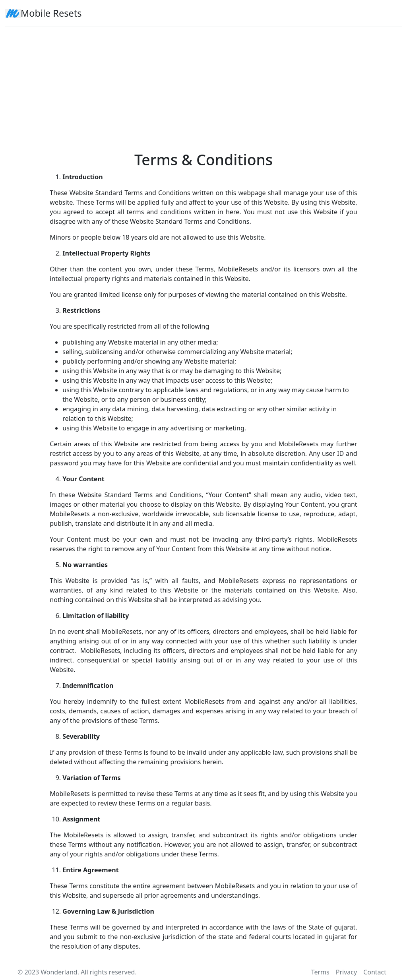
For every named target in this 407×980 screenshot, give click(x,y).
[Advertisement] (203, 86)
